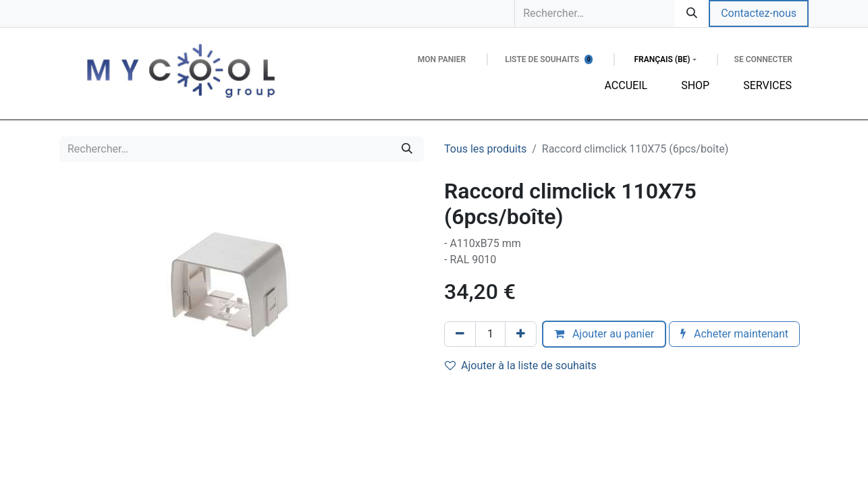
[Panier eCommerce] (442, 59)
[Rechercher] (692, 13)
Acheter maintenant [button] (734, 334)
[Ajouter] (521, 334)
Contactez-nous (759, 13)
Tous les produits (485, 149)
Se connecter (763, 59)
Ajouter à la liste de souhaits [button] (521, 366)
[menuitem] (626, 86)
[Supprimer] (460, 334)
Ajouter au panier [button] (604, 334)
